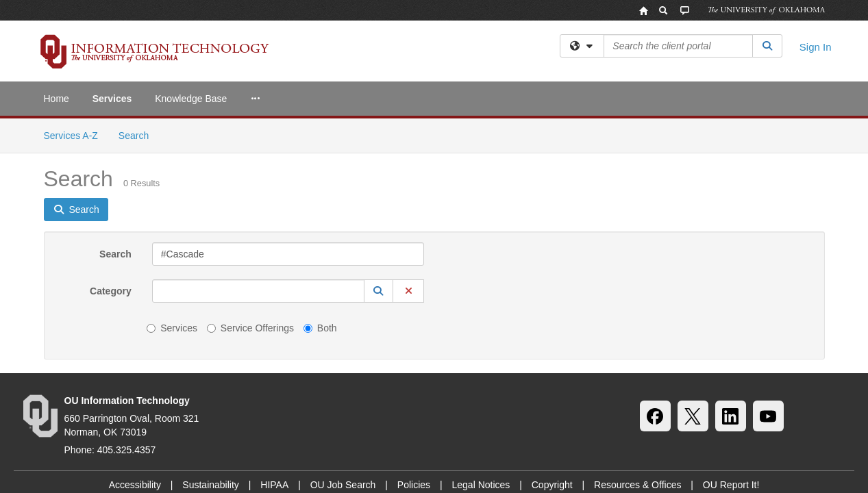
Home (57, 99)
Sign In (816, 47)
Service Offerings (250, 210)
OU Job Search (343, 366)
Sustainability (211, 366)
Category (111, 173)
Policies (414, 366)
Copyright (552, 366)
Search (115, 136)
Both (320, 210)
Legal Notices (481, 366)
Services (112, 99)
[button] (379, 173)
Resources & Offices (637, 366)
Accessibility (135, 366)
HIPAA (274, 366)
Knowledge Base (191, 99)
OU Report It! (731, 366)
